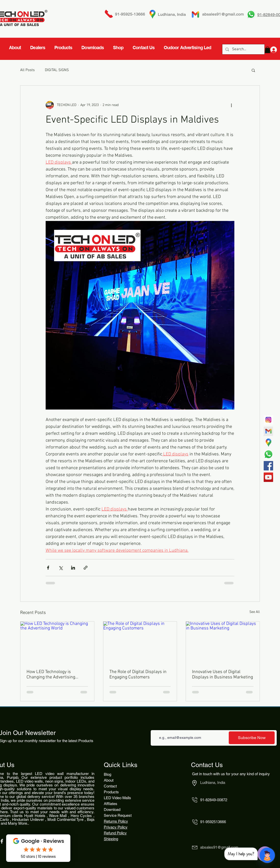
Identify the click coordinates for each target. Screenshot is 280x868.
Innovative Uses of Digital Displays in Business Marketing (222, 675)
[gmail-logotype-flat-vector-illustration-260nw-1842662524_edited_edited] (268, 431)
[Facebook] (268, 466)
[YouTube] (268, 477)
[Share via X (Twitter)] (61, 568)
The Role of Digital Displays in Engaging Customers (138, 675)
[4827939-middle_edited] (268, 443)
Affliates (111, 804)
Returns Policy (116, 821)
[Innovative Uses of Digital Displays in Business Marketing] (223, 642)
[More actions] (231, 105)
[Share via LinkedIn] (73, 568)
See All (255, 612)
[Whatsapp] (268, 454)
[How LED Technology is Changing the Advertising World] (57, 642)
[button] (253, 70)
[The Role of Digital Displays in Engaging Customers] (140, 642)
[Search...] (243, 49)
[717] (268, 420)
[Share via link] (86, 568)
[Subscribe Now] (252, 738)
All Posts (27, 70)
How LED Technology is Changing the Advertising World (51, 675)
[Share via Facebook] (48, 568)
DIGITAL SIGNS (57, 70)
